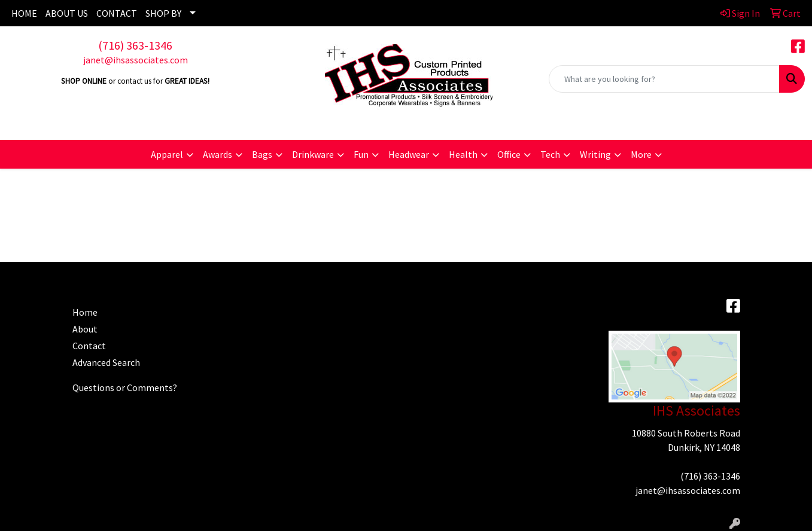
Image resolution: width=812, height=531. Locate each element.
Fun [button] (361, 154)
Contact (89, 346)
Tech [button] (550, 154)
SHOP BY (163, 13)
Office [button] (509, 154)
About (85, 329)
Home (85, 312)
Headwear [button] (409, 154)
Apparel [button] (167, 154)
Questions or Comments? (125, 387)
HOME (24, 13)
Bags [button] (262, 154)
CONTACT (117, 13)
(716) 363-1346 (135, 45)
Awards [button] (218, 154)
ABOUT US (67, 13)
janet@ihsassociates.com (136, 60)
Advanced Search (106, 362)
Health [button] (463, 154)
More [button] (641, 154)
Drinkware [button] (313, 154)
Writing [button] (595, 154)
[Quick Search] (664, 79)
